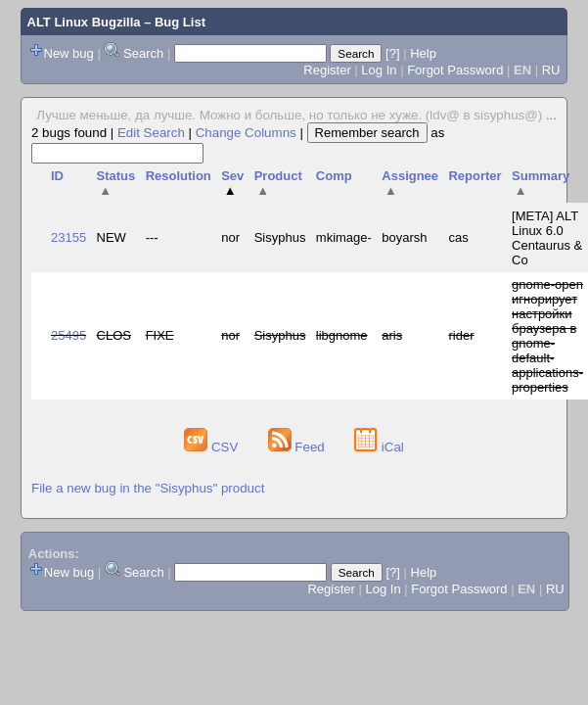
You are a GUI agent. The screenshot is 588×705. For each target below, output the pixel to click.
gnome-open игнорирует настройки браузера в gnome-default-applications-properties (547, 336)
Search (143, 53)
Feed (298, 447)
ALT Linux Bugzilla (84, 22)
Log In (379, 70)
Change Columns (246, 133)
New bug (69, 53)
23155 (68, 237)
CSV (213, 447)
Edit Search (151, 133)
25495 (68, 335)
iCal (379, 447)
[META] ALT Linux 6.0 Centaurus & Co (547, 238)
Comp (334, 176)
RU (551, 70)
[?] (392, 53)
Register (327, 70)
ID (57, 176)
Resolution (179, 176)
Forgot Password (455, 70)
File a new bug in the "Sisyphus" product (148, 488)
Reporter (475, 176)
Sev (232, 183)
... (551, 115)
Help (423, 53)
